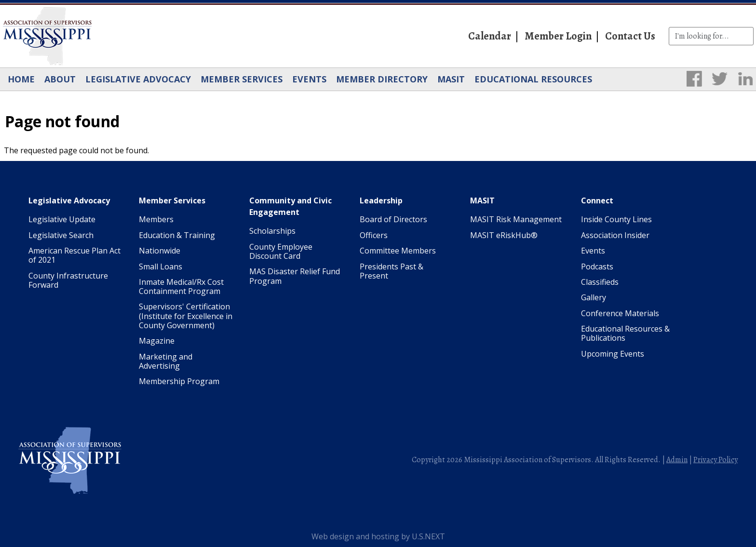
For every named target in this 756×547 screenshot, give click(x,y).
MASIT (451, 79)
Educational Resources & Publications (625, 333)
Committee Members (398, 251)
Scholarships (272, 231)
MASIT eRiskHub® (504, 235)
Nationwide (160, 251)
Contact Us (630, 36)
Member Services (242, 79)
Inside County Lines (616, 219)
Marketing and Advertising (166, 361)
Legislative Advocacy (138, 79)
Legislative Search (61, 235)
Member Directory (382, 79)
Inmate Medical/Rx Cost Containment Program (181, 287)
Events (309, 79)
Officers (374, 235)
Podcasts (597, 267)
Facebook (695, 79)
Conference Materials (620, 313)
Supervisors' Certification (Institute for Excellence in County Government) (186, 316)
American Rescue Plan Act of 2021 (74, 255)
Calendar (490, 36)
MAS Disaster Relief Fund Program (295, 276)
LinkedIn (746, 79)
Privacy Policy (715, 460)
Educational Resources (533, 79)
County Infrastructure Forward (68, 280)
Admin (677, 460)
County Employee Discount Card (281, 251)
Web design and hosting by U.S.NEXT (378, 536)
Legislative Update (62, 219)
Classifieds (600, 282)
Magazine (157, 341)
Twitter (720, 79)
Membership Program (179, 381)
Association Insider (615, 235)
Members (156, 219)
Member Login (558, 36)
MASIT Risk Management (516, 219)
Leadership (381, 200)
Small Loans (161, 267)
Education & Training (177, 235)
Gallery (594, 297)
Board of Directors (393, 219)
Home (21, 79)
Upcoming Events (613, 354)
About (60, 79)
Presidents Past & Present (391, 271)
